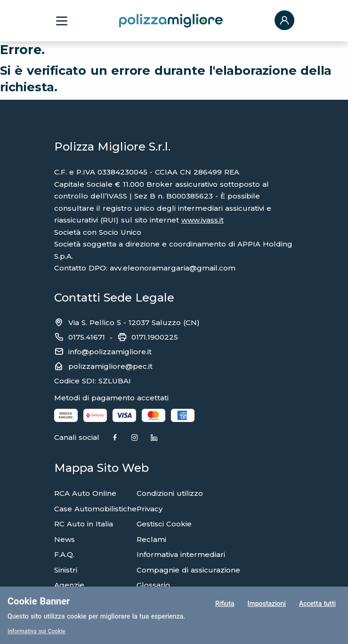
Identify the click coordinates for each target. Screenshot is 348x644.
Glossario (153, 585)
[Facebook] (115, 438)
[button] (284, 21)
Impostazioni (267, 604)
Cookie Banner (39, 601)
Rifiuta (225, 604)
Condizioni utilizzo (170, 493)
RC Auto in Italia (84, 524)
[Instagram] (135, 438)
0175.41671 (87, 337)
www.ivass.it (202, 220)
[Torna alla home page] (171, 20)
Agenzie (69, 585)
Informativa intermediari (181, 554)
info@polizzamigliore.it (110, 352)
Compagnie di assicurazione (188, 570)
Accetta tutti (317, 604)
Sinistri (66, 570)
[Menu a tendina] (62, 21)
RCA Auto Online (85, 493)
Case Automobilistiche (95, 509)
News (65, 539)
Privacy (150, 509)
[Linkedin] (154, 438)
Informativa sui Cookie (36, 631)
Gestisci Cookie (164, 524)
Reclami (151, 539)
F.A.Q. (64, 554)
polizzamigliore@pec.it (110, 366)
